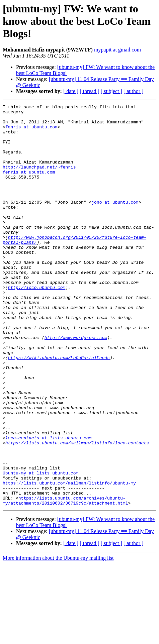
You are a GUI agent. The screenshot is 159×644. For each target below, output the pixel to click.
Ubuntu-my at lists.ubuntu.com (41, 547)
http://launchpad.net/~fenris (39, 180)
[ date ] (71, 91)
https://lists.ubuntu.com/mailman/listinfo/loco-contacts (77, 511)
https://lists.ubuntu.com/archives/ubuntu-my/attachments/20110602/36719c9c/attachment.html (65, 580)
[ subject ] (111, 91)
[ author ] (134, 91)
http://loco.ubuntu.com (37, 324)
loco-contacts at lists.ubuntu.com (48, 505)
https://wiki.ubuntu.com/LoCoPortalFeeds (59, 409)
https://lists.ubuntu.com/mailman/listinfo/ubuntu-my (69, 559)
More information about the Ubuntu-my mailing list (58, 638)
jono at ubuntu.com (115, 222)
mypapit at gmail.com (117, 50)
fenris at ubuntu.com (31, 132)
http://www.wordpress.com (76, 385)
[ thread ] (90, 91)
